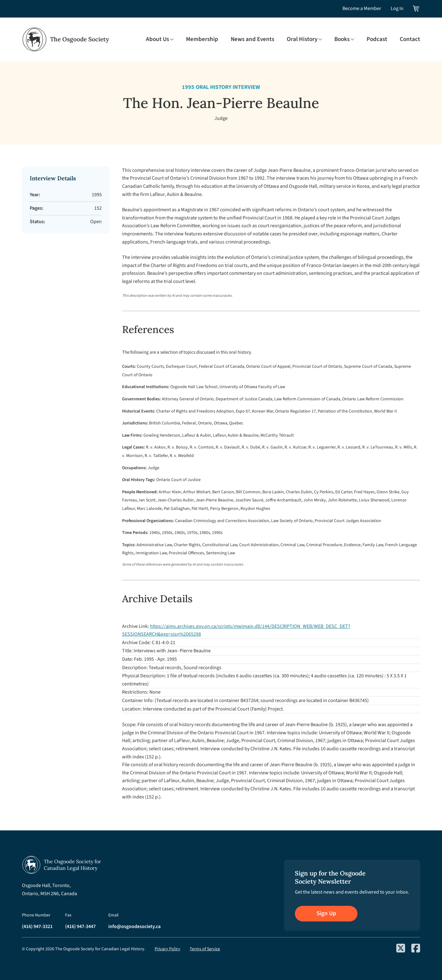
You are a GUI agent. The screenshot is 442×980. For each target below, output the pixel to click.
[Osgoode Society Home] (65, 39)
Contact (410, 39)
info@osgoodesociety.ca (134, 926)
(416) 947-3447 (80, 926)
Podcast (377, 39)
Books (342, 39)
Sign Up (326, 913)
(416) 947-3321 (37, 926)
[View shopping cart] (416, 9)
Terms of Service (205, 949)
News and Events (252, 39)
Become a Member (362, 8)
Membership (202, 39)
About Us (157, 39)
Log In (397, 8)
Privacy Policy (167, 949)
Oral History (302, 39)
